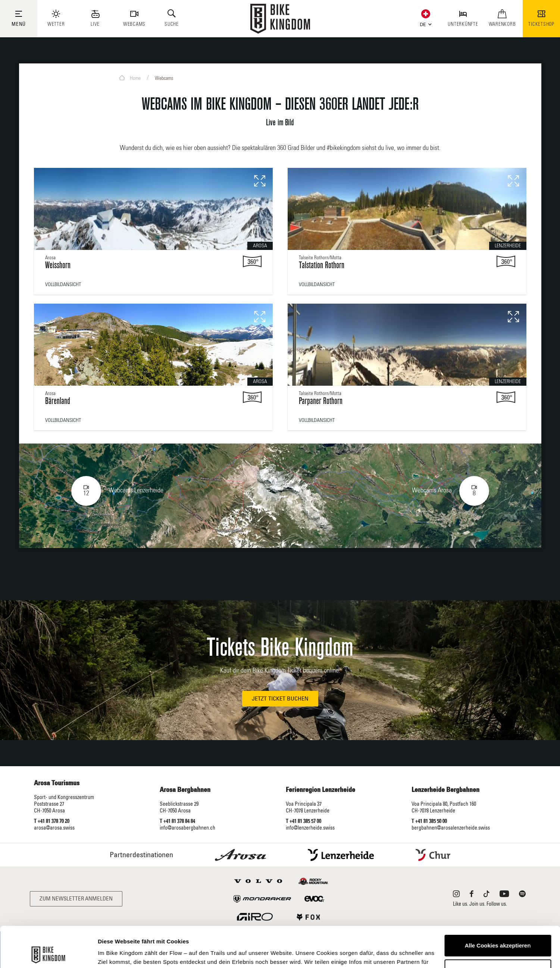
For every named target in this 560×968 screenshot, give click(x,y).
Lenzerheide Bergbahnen (445, 790)
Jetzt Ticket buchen (280, 699)
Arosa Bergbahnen (185, 790)
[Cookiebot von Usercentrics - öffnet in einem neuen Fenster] (48, 953)
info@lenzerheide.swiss (310, 828)
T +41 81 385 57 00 (304, 821)
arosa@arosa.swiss (54, 828)
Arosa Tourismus (57, 783)
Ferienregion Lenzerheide (320, 790)
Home (130, 78)
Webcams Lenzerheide (117, 491)
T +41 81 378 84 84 (177, 821)
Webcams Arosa (450, 491)
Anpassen (498, 932)
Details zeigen (117, 953)
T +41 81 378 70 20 (52, 821)
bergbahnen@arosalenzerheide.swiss (451, 828)
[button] (424, 23)
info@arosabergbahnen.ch (187, 828)
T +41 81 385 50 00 (429, 821)
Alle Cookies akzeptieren (498, 907)
